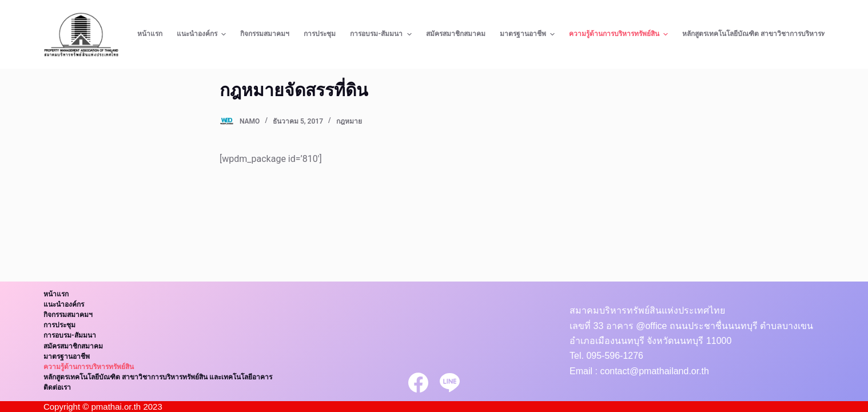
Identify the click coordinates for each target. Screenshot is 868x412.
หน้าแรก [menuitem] (150, 34)
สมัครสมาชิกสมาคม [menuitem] (456, 34)
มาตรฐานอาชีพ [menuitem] (529, 34)
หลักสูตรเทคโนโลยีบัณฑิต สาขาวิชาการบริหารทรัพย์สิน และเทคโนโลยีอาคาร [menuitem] (158, 377)
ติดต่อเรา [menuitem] (57, 387)
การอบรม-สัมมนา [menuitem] (382, 34)
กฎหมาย (349, 121)
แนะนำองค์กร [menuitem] (203, 34)
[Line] (450, 383)
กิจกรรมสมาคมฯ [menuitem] (265, 34)
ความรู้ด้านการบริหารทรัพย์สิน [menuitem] (620, 34)
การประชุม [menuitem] (320, 34)
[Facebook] (418, 383)
